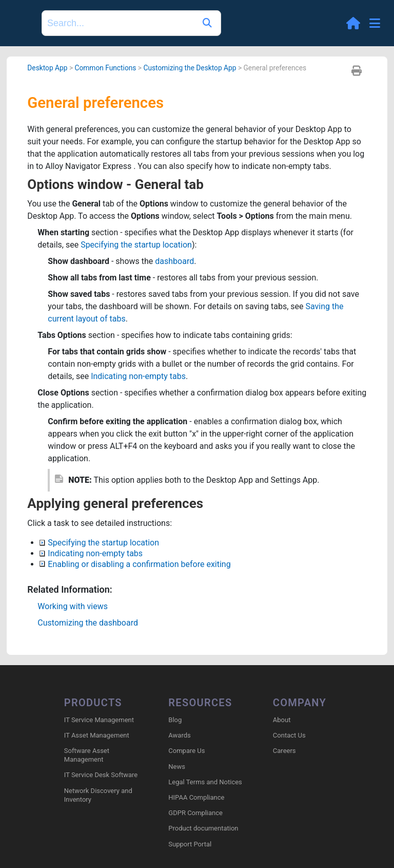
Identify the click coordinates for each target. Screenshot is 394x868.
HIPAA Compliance (196, 797)
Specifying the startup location (136, 245)
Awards (179, 735)
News (177, 767)
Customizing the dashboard (88, 623)
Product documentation (203, 828)
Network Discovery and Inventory (98, 795)
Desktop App (47, 68)
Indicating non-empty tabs (138, 376)
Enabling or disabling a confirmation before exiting (135, 564)
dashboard (174, 261)
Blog (175, 720)
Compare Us (186, 751)
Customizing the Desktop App (190, 68)
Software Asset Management (87, 755)
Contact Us (289, 735)
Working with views (73, 606)
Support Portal (190, 844)
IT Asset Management (97, 735)
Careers (284, 751)
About (282, 720)
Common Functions (105, 68)
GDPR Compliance (195, 813)
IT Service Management (99, 720)
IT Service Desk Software (101, 775)
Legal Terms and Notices (205, 782)
